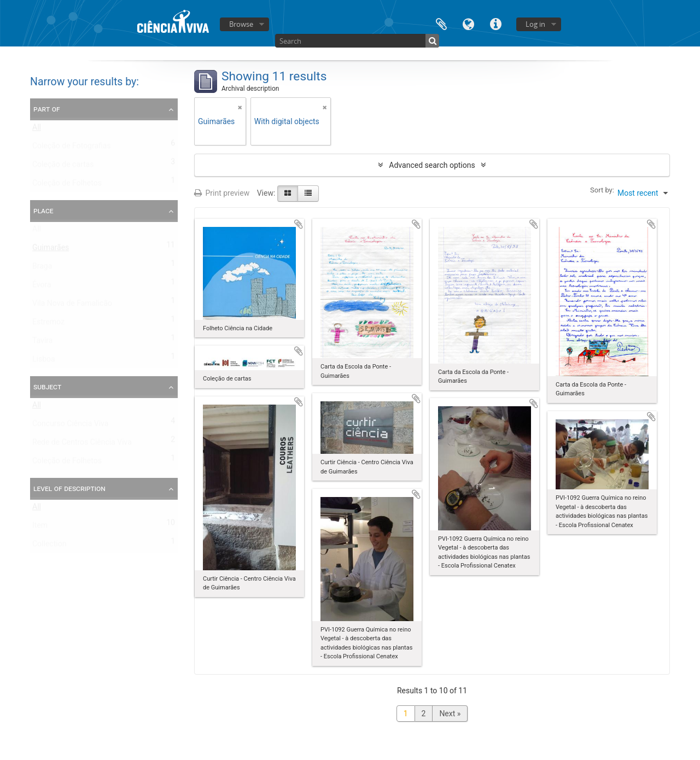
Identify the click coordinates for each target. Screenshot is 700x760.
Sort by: (602, 190)
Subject (47, 387)
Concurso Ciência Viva (70, 426)
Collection (49, 546)
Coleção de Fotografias (72, 148)
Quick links (496, 23)
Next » (450, 714)
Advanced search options (432, 165)
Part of (47, 109)
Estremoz (48, 324)
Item (40, 528)
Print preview (222, 193)
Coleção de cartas (63, 167)
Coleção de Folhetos (67, 185)
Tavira (42, 343)
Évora (42, 287)
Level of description (69, 488)
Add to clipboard (299, 224)
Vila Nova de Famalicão (72, 306)
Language (469, 23)
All (37, 130)
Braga (42, 268)
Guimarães (51, 250)
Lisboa (44, 361)
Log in (535, 24)
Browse (241, 24)
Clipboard (441, 23)
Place (43, 211)
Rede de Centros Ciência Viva (82, 445)
